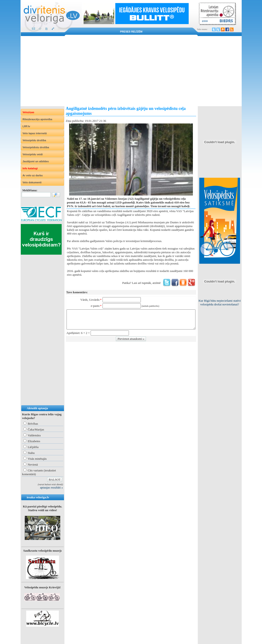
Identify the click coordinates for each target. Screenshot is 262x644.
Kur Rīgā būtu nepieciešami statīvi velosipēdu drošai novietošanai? (220, 302)
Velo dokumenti (32, 182)
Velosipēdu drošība (34, 140)
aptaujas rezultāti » (51, 487)
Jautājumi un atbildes (36, 161)
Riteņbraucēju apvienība (37, 119)
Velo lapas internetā (35, 133)
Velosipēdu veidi (33, 154)
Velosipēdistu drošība (36, 147)
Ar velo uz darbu (33, 175)
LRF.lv (26, 126)
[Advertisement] (131, 71)
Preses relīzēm (131, 32)
